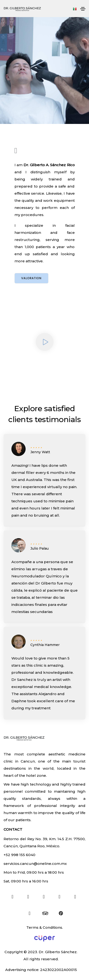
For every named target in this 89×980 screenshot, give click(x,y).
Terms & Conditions (44, 927)
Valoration (31, 278)
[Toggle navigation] (83, 9)
